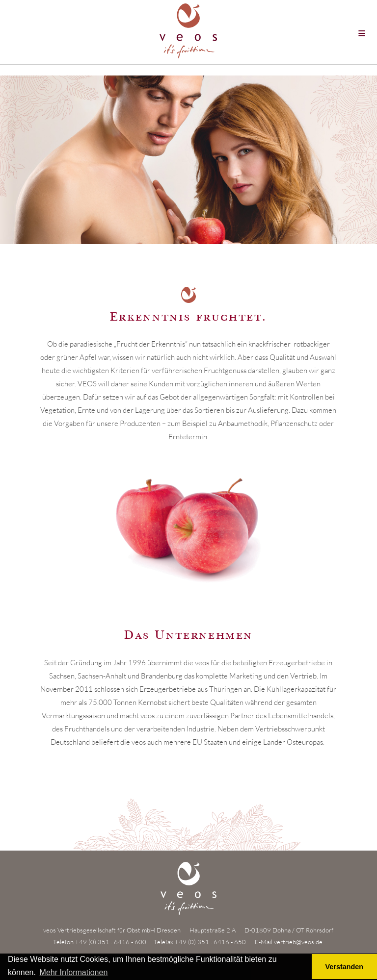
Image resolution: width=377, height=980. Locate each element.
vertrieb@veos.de (298, 942)
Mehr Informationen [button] (74, 972)
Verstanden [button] (345, 967)
